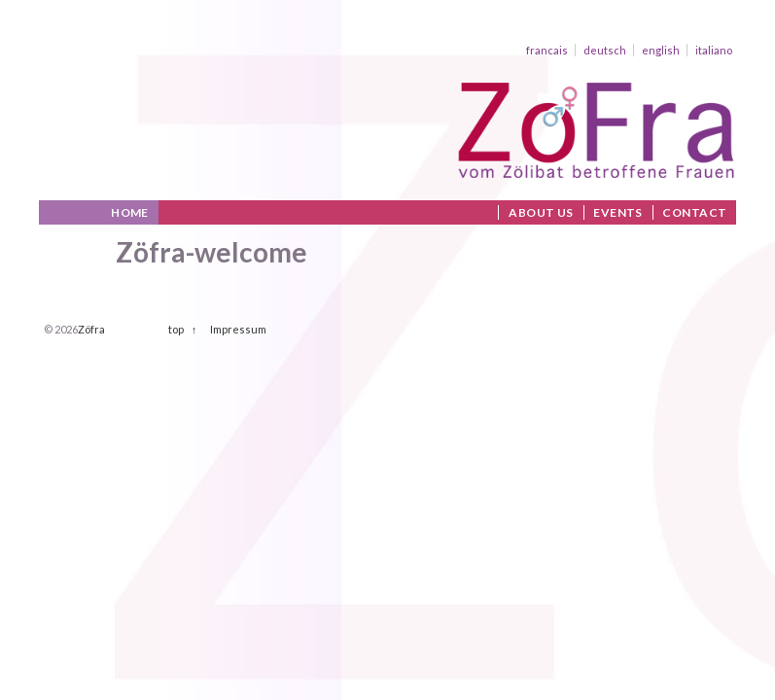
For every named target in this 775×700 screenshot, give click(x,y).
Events (618, 212)
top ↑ (183, 329)
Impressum (238, 329)
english (661, 50)
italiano (714, 50)
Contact (694, 212)
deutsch (605, 50)
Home (130, 212)
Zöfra (91, 329)
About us (541, 212)
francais (547, 50)
